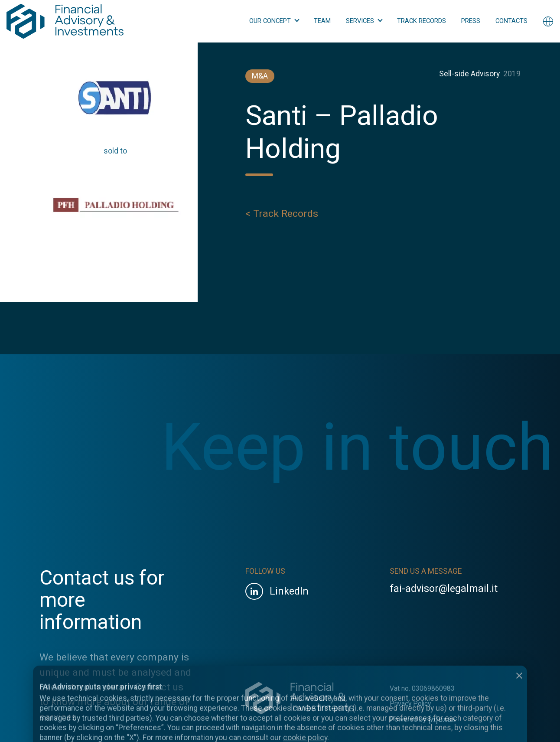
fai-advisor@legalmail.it (444, 589)
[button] (274, 21)
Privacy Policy (410, 704)
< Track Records (282, 215)
